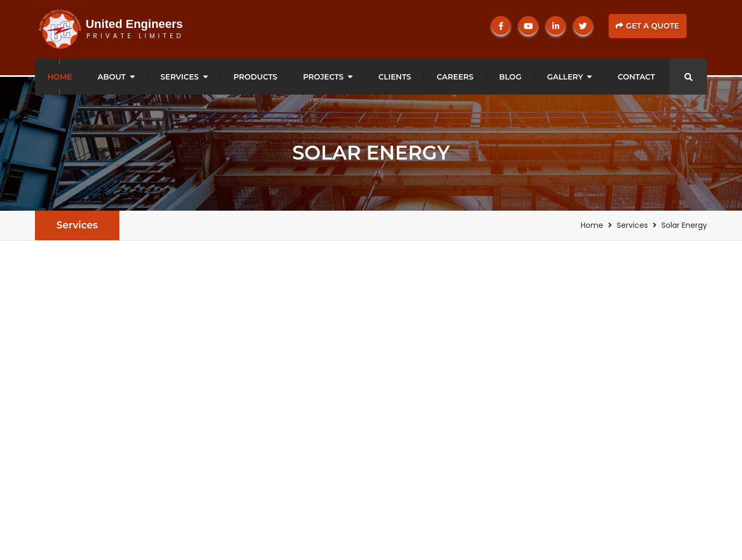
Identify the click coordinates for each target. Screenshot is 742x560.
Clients (395, 77)
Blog (510, 77)
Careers (455, 77)
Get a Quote (647, 26)
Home (60, 77)
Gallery (565, 77)
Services (179, 77)
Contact (636, 77)
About (112, 77)
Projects (324, 77)
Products (255, 77)
